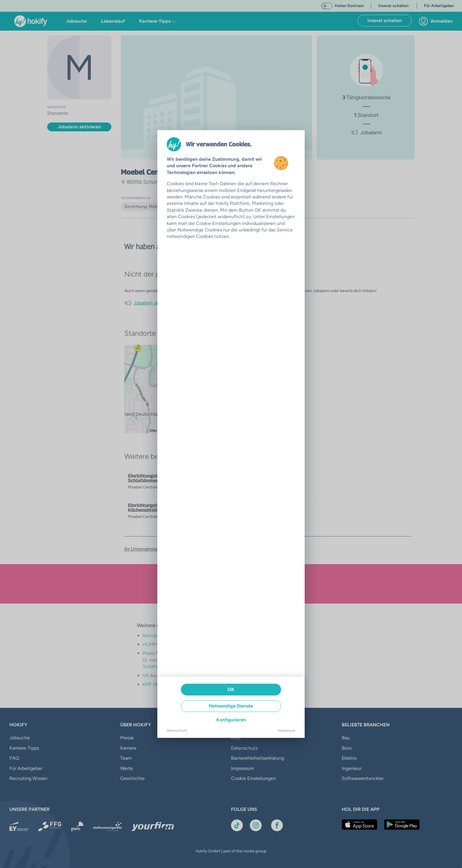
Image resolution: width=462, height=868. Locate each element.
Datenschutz (177, 730)
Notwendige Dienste (231, 706)
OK (231, 689)
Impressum (286, 730)
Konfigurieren (231, 720)
